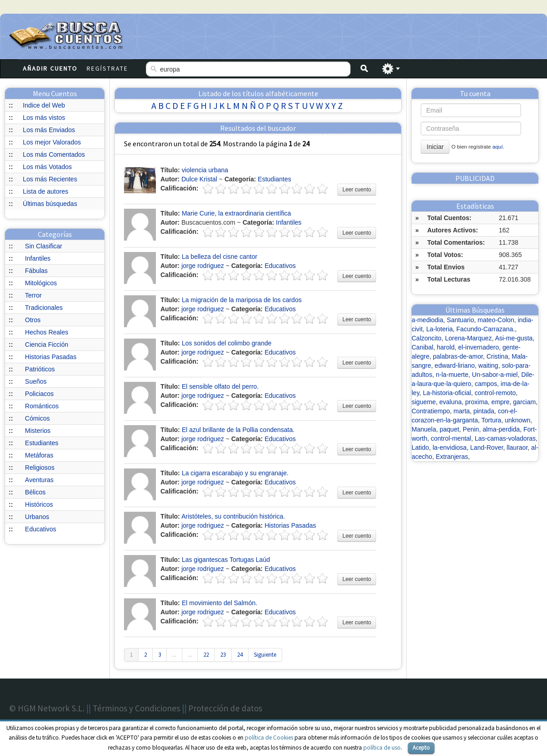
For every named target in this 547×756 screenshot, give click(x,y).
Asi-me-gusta (514, 338)
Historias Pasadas (51, 357)
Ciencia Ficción (47, 345)
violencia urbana (205, 170)
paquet (449, 429)
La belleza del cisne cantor (220, 257)
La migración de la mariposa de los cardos (242, 300)
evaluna (451, 402)
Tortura (491, 420)
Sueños (36, 381)
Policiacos (39, 394)
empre (501, 402)
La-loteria (439, 329)
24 (240, 655)
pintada (484, 411)
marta (462, 411)
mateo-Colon (496, 320)
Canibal (422, 347)
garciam (525, 402)
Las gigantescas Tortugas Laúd (226, 560)
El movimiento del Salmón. (220, 603)
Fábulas (36, 271)
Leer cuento (357, 190)
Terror (34, 295)
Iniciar (435, 147)
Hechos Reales (47, 332)
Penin (471, 429)
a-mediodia (427, 320)
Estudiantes (42, 443)
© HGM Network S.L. (47, 708)
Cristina (497, 356)
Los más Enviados (49, 130)
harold (446, 347)
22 (206, 655)
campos (486, 384)
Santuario (460, 320)
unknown (517, 420)
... (174, 655)
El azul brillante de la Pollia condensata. (238, 430)
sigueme (424, 402)
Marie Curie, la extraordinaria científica (237, 213)
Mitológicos (41, 283)
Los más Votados (47, 167)
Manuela (424, 429)
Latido (420, 447)
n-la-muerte (452, 375)
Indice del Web (44, 105)
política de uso (382, 748)
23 (223, 655)
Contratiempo (431, 411)
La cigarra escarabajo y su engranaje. (235, 473)
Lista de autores (46, 191)
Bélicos (35, 492)
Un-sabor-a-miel (495, 375)
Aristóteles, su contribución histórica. (233, 516)
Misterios (38, 431)
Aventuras (39, 480)
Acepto (421, 748)
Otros (33, 320)
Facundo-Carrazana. (485, 329)
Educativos (41, 529)
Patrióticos (40, 369)
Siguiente (265, 655)
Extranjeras (452, 457)
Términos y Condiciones (136, 708)
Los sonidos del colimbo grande (227, 343)
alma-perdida (501, 429)
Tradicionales (44, 308)
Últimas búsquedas (50, 204)
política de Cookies (269, 738)
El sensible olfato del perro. (220, 386)
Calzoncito (426, 338)
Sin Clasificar (44, 246)
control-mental (451, 438)
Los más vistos (44, 118)
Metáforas (39, 455)
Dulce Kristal (199, 179)
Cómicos (37, 418)
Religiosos (40, 468)
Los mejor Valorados (52, 142)
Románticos (42, 406)
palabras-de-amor (458, 356)
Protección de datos (225, 708)
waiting (488, 365)
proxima (477, 402)
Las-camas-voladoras (506, 438)
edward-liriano (455, 365)
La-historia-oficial (447, 393)
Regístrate (107, 68)
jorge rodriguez (203, 266)
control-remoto (495, 393)
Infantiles (38, 258)
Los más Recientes (50, 179)
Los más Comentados (54, 154)
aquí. (498, 147)
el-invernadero (479, 347)
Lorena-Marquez (468, 338)
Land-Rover (486, 447)
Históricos (39, 504)
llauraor (517, 447)
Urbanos (37, 517)
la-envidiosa (450, 447)
